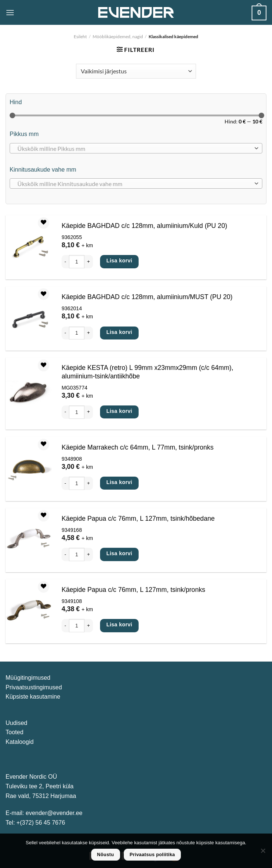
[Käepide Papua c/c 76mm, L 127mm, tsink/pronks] (29, 612)
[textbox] (134, 149)
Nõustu (106, 855)
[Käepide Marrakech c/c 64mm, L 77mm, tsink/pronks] (29, 469)
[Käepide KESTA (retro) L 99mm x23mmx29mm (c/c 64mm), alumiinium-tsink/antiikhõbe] (29, 394)
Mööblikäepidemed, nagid (118, 37)
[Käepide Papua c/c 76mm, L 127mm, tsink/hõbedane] (29, 540)
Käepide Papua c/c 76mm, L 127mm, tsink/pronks (133, 590)
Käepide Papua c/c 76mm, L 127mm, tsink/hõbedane (138, 519)
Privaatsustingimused (34, 687)
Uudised (16, 723)
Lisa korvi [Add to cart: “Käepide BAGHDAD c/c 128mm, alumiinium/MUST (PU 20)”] (119, 332)
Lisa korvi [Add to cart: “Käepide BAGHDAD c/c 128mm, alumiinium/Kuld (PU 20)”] (119, 261)
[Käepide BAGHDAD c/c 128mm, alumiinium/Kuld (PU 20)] (29, 248)
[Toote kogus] (77, 261)
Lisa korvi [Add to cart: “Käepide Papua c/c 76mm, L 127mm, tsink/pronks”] (119, 625)
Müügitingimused (28, 678)
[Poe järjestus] (136, 71)
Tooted (14, 732)
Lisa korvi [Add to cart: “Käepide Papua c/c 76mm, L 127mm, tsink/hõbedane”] (119, 553)
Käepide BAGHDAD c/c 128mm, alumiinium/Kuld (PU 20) (144, 226)
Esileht (80, 37)
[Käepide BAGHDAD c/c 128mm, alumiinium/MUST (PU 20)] (29, 319)
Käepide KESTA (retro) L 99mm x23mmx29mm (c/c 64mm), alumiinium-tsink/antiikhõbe (147, 372)
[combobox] (136, 148)
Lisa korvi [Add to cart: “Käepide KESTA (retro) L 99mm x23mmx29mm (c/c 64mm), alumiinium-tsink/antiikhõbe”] (119, 411)
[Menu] (10, 12)
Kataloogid (20, 742)
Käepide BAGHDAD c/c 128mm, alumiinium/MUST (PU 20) (147, 297)
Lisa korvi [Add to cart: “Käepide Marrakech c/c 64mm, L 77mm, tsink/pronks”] (119, 482)
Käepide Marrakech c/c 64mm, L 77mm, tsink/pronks (137, 447)
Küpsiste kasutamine (33, 697)
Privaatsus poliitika (152, 855)
